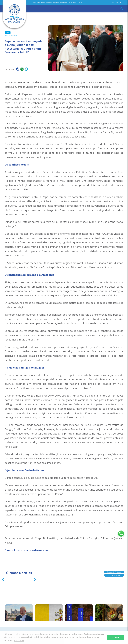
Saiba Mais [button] (19, 641)
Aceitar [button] (116, 637)
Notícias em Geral (114, 575)
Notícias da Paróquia (114, 571)
